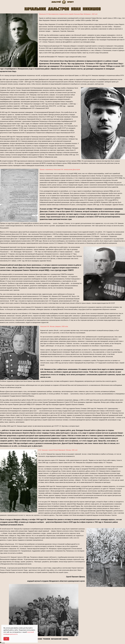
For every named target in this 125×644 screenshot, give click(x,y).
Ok (6, 639)
